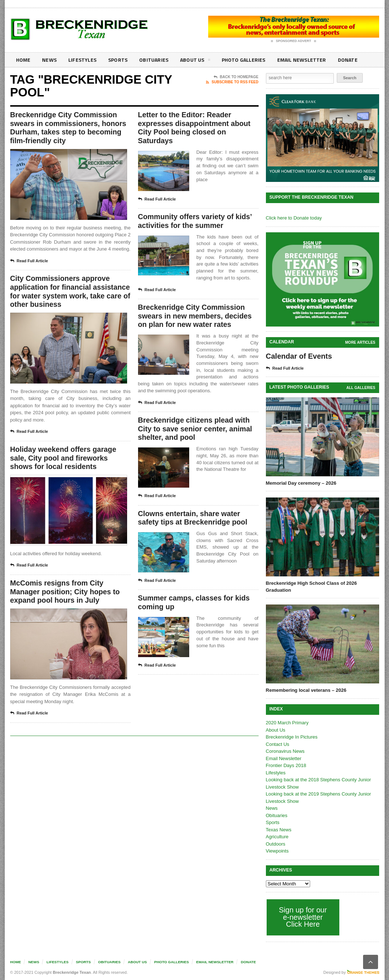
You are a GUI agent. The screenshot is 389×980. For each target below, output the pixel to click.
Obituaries (152, 60)
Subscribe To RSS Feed (232, 82)
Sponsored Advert (293, 41)
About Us (192, 61)
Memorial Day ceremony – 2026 (301, 483)
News (49, 60)
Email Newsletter (297, 60)
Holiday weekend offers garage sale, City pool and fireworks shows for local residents (64, 460)
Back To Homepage (236, 77)
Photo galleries (240, 60)
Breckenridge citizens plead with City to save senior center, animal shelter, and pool (196, 430)
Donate (342, 60)
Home (23, 60)
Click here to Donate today (294, 218)
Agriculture (277, 837)
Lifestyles (82, 60)
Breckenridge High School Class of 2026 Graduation (311, 586)
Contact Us (278, 744)
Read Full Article (29, 262)
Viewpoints (277, 851)
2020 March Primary (287, 723)
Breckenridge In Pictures (292, 737)
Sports (117, 60)
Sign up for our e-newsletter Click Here (303, 917)
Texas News (279, 830)
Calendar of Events (299, 356)
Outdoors (276, 844)
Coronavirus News (285, 751)
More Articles (360, 342)
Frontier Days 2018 (286, 765)
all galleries (361, 388)
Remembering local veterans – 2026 (306, 690)
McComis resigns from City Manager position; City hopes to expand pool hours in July (66, 594)
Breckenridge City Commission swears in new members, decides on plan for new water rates (196, 317)
